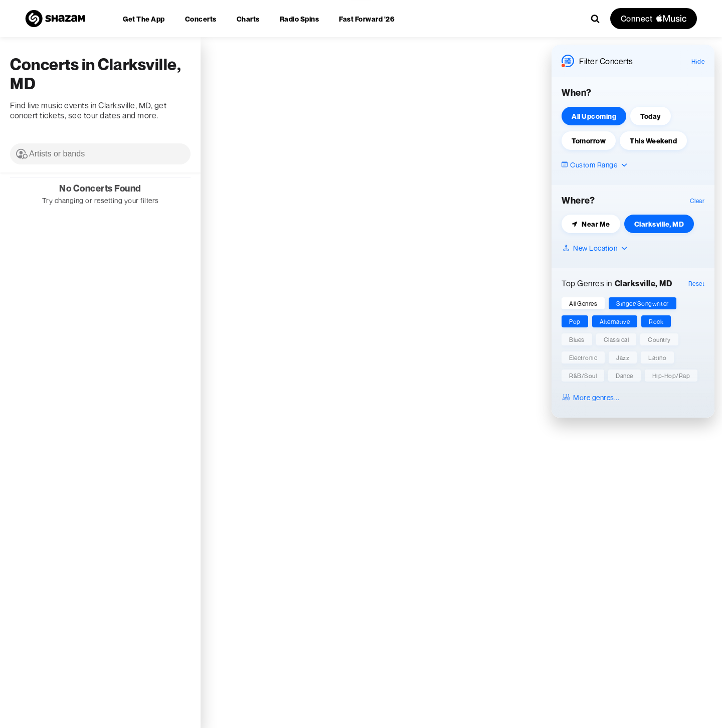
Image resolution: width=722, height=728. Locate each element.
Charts (248, 19)
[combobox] (100, 154)
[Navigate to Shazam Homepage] (55, 19)
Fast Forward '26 (367, 19)
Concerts (201, 19)
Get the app (144, 19)
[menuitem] (144, 19)
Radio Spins (300, 19)
